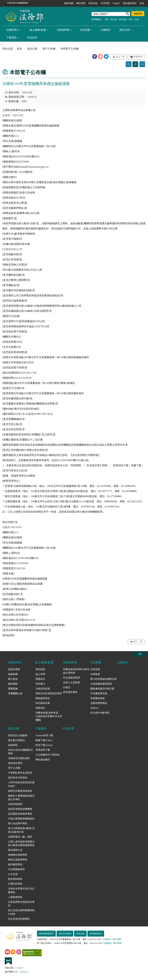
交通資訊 (107, 939)
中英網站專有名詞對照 (20, 773)
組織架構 (13, 674)
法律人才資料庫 (71, 683)
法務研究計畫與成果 (19, 758)
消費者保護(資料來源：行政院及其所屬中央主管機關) (49, 716)
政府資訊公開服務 (18, 735)
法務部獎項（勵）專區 (20, 837)
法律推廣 (95, 674)
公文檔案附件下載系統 (48, 755)
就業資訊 (40, 708)
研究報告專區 (70, 692)
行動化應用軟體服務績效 (21, 819)
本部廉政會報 (98, 698)
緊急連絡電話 (130, 3)
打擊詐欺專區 (15, 884)
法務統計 (106, 30)
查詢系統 (40, 669)
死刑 (131, 19)
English (116, 3)
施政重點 (13, 684)
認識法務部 (14, 669)
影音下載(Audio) (44, 745)
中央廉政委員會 (99, 693)
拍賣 (137, 19)
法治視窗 (85, 30)
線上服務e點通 (38, 30)
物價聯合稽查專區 (18, 855)
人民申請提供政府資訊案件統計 (21, 784)
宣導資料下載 (43, 750)
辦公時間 (117, 939)
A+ (142, 64)
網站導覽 (81, 3)
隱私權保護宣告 (46, 934)
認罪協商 (123, 19)
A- (129, 64)
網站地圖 (69, 3)
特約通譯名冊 (43, 703)
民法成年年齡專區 (100, 713)
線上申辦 (40, 674)
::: (2, 3)
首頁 (142, 3)
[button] (95, 56)
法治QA (94, 708)
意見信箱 (80, 934)
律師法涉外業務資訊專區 (49, 693)
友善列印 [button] (138, 57)
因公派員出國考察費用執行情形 (21, 912)
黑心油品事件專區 (18, 823)
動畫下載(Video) (44, 740)
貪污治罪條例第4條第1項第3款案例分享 (21, 830)
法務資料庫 (63, 30)
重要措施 (13, 689)
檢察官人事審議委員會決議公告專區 (21, 798)
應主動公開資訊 (16, 740)
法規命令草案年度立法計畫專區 (21, 890)
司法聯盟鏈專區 (16, 869)
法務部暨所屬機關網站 (18, 3)
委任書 (114, 19)
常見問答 (105, 3)
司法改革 (32, 38)
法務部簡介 (13, 30)
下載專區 (11, 38)
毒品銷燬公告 (15, 850)
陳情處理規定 (43, 698)
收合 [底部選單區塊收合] (140, 654)
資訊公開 (124, 30)
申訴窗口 (40, 684)
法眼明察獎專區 (99, 703)
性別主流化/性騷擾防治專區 (20, 752)
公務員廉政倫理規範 (101, 684)
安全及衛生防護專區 (19, 919)
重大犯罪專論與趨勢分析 (104, 679)
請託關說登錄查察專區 (20, 814)
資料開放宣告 (96, 934)
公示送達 (13, 874)
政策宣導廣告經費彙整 (20, 809)
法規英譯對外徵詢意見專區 (21, 904)
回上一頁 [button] (120, 57)
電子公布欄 (49, 49)
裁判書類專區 (15, 864)
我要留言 (40, 679)
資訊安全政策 (65, 934)
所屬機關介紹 (15, 693)
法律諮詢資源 (43, 689)
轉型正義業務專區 (18, 860)
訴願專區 (13, 745)
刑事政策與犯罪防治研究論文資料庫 (76, 671)
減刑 (107, 19)
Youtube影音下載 (44, 735)
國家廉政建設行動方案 (102, 689)
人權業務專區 (15, 897)
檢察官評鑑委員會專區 (20, 791)
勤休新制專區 (15, 879)
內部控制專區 (15, 804)
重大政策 (13, 679)
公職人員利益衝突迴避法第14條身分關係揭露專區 (21, 843)
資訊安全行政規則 (18, 778)
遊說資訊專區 (15, 763)
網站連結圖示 (43, 760)
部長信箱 (93, 3)
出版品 (67, 687)
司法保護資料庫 (71, 678)
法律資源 (95, 669)
